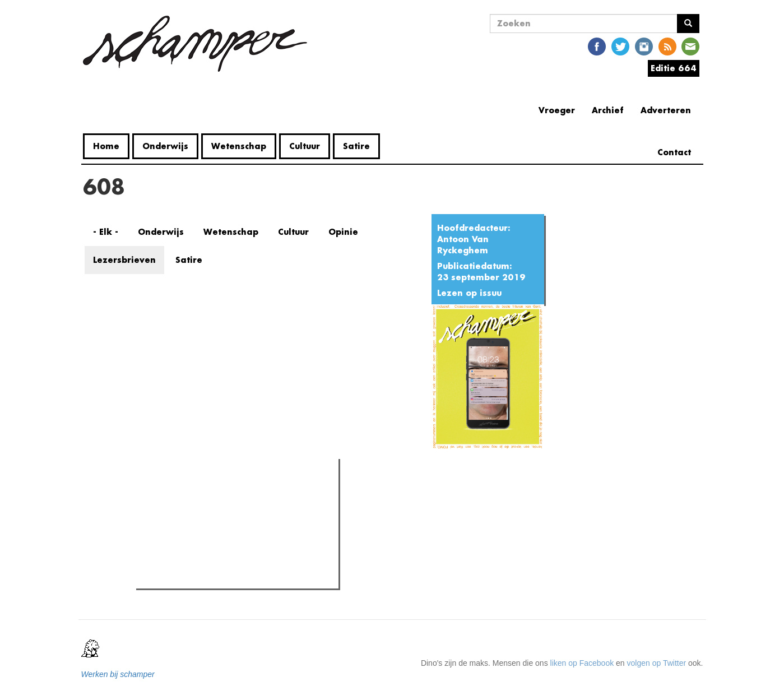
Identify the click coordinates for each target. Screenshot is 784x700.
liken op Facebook (582, 663)
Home (106, 146)
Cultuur (305, 146)
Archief (608, 110)
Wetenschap (239, 146)
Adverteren (666, 110)
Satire (356, 146)
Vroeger (557, 110)
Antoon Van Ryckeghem (463, 245)
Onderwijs (165, 146)
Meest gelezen (174, 492)
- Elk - (106, 232)
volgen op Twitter (657, 663)
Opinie (343, 232)
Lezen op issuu (469, 293)
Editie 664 (674, 68)
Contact (674, 152)
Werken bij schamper (118, 674)
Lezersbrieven (124, 260)
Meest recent (235, 493)
